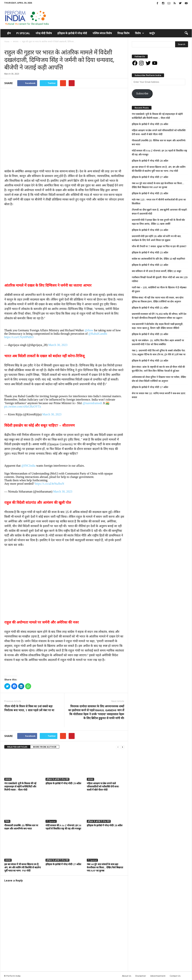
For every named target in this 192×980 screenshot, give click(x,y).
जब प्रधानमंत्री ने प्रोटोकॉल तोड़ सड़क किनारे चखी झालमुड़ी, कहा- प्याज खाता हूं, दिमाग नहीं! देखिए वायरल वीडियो (158, 326)
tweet (101, 736)
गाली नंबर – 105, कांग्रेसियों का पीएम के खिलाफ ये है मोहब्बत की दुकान (159, 289)
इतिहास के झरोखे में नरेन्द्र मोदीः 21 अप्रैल (150, 308)
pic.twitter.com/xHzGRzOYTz (23, 406)
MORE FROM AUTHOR (45, 747)
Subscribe (142, 93)
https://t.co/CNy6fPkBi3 (19, 337)
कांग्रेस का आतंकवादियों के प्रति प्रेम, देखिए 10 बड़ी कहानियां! (159, 259)
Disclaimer (141, 976)
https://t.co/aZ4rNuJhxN (49, 484)
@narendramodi (92, 403)
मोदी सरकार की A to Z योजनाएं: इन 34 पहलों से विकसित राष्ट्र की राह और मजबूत (63, 827)
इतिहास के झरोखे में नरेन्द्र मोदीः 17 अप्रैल (150, 387)
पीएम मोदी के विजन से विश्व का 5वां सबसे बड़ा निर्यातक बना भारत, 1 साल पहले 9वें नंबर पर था (29, 708)
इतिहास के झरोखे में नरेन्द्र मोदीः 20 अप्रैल (150, 334)
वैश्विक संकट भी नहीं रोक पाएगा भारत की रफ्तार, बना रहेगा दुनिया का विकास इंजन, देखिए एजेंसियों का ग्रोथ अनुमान (158, 300)
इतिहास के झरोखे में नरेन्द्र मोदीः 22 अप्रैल (150, 265)
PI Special (23, 33)
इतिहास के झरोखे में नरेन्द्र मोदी (72, 33)
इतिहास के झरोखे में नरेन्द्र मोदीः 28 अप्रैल (105, 825)
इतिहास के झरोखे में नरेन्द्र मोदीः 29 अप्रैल (63, 783)
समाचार (8, 45)
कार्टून (152, 33)
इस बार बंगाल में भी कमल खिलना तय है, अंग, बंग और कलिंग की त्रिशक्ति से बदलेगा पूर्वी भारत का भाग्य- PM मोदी (22, 867)
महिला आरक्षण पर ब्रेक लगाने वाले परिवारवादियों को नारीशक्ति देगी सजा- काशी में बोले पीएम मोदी (103, 786)
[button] (186, 33)
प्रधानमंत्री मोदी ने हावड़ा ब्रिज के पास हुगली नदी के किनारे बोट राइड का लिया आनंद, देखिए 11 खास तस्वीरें (159, 222)
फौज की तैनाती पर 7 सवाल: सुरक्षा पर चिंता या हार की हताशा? (159, 246)
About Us (127, 976)
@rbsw (89, 330)
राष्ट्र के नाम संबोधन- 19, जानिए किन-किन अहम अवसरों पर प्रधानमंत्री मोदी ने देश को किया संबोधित (158, 342)
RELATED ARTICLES (17, 747)
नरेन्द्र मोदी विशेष (44, 33)
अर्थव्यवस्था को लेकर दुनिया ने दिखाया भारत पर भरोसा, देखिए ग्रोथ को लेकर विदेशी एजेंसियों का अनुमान (159, 379)
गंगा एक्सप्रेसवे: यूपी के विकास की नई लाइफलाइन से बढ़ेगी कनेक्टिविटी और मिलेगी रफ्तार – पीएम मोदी (20, 786)
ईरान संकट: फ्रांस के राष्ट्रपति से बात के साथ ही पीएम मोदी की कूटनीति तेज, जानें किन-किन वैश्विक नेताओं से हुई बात (158, 369)
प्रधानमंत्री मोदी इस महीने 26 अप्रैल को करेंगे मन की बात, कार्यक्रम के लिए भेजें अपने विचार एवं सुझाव (157, 238)
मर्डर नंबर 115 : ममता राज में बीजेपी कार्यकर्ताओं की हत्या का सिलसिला (159, 202)
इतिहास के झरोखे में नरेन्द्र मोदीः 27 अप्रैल (63, 864)
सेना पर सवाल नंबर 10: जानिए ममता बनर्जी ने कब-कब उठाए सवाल (159, 395)
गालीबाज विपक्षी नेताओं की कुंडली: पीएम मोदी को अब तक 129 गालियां (160, 279)
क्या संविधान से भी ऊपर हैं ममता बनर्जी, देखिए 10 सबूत (156, 271)
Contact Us (175, 976)
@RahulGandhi (98, 334)
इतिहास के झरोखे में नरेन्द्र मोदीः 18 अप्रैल (150, 361)
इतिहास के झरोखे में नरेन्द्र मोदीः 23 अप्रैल (150, 253)
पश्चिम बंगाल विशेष (102, 33)
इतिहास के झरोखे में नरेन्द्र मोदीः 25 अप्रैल (150, 193)
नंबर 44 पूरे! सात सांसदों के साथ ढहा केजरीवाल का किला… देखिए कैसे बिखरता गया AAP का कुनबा (105, 867)
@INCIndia (28, 466)
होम (9, 33)
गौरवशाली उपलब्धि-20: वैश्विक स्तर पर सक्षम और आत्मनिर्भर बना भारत (21, 827)
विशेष (139, 33)
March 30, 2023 (58, 345)
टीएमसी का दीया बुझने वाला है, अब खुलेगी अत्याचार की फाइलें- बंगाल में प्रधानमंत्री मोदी (160, 212)
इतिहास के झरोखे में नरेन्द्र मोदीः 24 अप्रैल (150, 230)
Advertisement (158, 976)
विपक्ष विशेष (123, 33)
